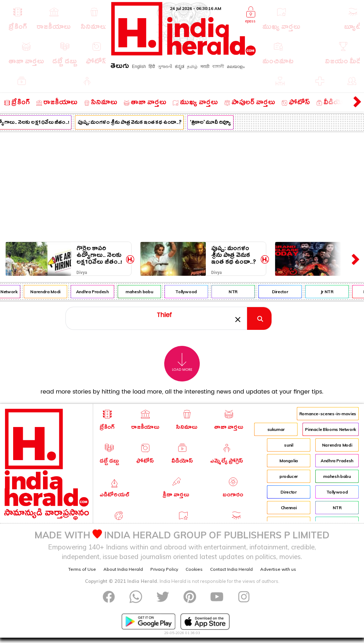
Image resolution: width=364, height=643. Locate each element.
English (139, 67)
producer (289, 476)
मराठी (205, 67)
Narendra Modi (49, 292)
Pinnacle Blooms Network (331, 429)
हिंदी (152, 67)
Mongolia (289, 461)
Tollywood (190, 292)
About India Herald (123, 569)
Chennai (289, 508)
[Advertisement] (182, 185)
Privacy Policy (164, 569)
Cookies (194, 569)
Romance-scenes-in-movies (328, 414)
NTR (237, 292)
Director (283, 292)
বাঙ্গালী (218, 67)
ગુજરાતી (165, 67)
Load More (182, 362)
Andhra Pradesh (96, 292)
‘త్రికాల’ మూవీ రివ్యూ (214, 123)
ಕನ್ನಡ (180, 67)
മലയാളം (236, 67)
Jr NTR (331, 292)
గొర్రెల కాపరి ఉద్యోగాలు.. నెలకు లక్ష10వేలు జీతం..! (99, 255)
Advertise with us (278, 569)
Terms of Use (82, 569)
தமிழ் (192, 67)
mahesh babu (143, 292)
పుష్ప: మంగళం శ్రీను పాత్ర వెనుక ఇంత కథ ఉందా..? (133, 123)
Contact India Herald (231, 569)
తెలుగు (120, 67)
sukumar (276, 429)
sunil (288, 445)
